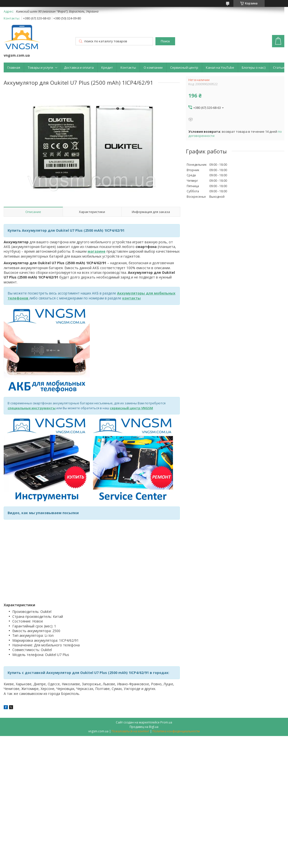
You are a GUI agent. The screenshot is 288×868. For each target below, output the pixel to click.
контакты (131, 298)
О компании (153, 67)
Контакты (128, 67)
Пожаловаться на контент (130, 731)
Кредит (107, 67)
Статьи (279, 67)
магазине (97, 251)
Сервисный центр (184, 67)
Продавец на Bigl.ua (144, 727)
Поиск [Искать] (165, 41)
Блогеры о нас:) (254, 67)
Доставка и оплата (79, 67)
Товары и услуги (40, 67)
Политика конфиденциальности (176, 731)
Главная (14, 67)
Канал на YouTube (220, 67)
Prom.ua (166, 722)
